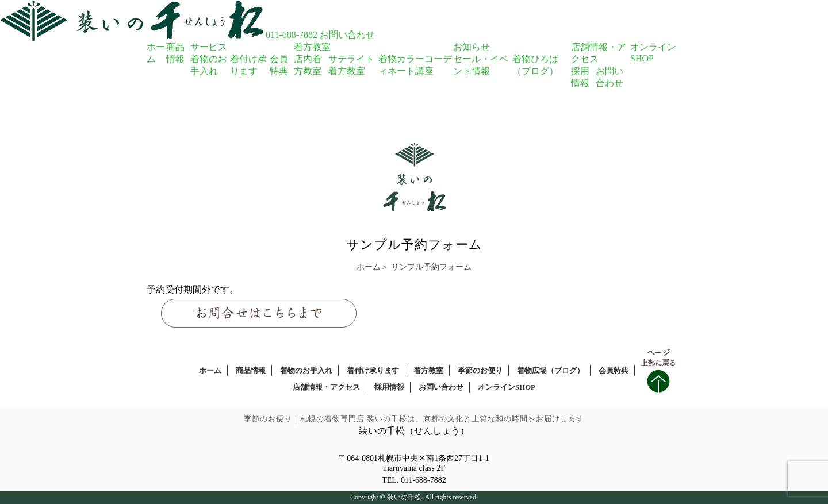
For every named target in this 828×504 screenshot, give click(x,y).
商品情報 (251, 371)
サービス (209, 47)
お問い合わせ (347, 35)
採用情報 (389, 387)
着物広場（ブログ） (551, 371)
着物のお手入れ (306, 371)
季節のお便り (480, 371)
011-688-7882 (292, 35)
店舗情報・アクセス (326, 387)
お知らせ (471, 47)
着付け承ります (373, 371)
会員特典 (614, 371)
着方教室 (312, 47)
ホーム (369, 267)
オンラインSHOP (507, 387)
